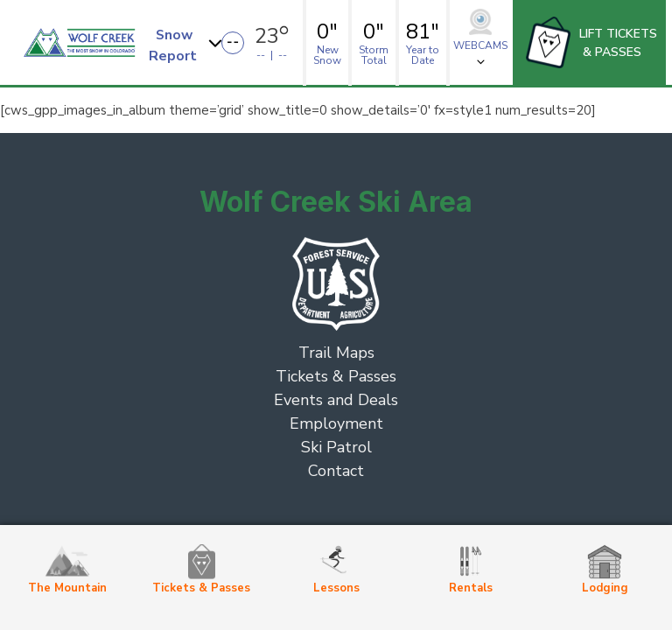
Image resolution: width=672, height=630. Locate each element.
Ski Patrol (336, 447)
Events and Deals (336, 400)
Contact (336, 471)
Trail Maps (336, 353)
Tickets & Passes (336, 376)
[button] (188, 42)
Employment (336, 423)
